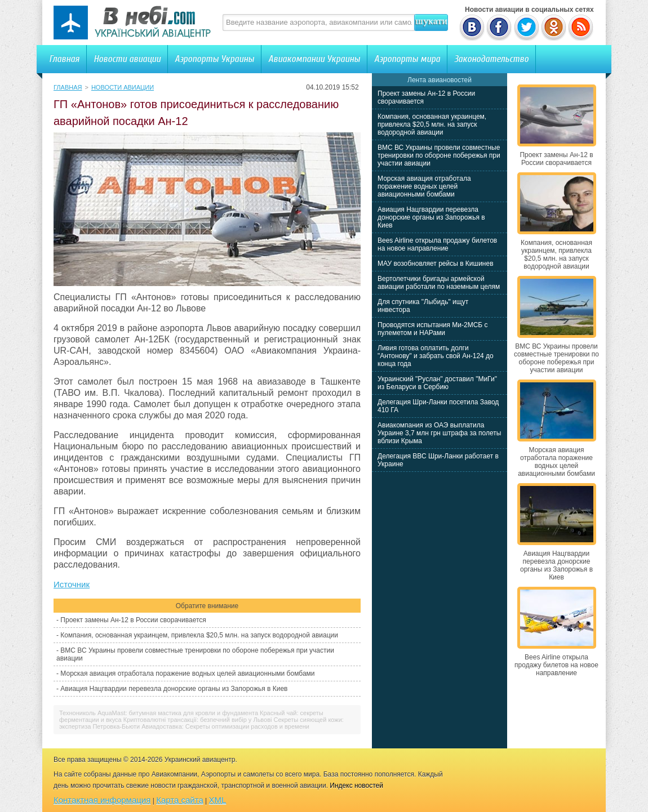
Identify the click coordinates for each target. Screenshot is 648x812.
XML (218, 800)
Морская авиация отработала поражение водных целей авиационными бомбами (187, 673)
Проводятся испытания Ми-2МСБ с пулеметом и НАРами (433, 329)
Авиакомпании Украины (314, 59)
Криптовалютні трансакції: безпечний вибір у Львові (198, 720)
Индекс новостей (356, 786)
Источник (72, 584)
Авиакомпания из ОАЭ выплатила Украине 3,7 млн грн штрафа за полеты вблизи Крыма (439, 433)
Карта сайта (180, 800)
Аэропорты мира (407, 59)
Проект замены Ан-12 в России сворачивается (133, 620)
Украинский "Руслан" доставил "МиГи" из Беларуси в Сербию (437, 383)
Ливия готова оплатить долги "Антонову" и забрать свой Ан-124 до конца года (436, 356)
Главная (64, 59)
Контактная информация (102, 800)
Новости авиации (127, 59)
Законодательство (491, 59)
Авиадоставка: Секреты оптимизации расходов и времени (225, 726)
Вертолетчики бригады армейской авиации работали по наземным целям (439, 283)
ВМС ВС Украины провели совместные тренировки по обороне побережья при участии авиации (439, 155)
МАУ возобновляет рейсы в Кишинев (436, 264)
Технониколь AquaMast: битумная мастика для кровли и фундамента (159, 713)
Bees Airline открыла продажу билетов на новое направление (437, 244)
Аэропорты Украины (214, 59)
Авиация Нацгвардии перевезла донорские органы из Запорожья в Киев (174, 689)
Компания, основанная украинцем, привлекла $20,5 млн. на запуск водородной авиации (199, 635)
